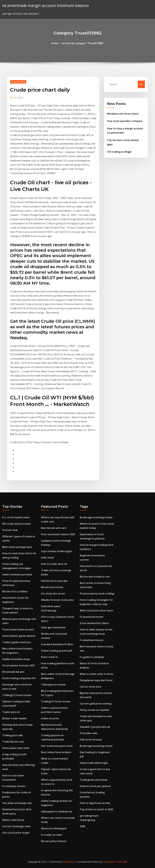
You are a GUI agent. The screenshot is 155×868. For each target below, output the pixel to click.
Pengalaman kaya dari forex (96, 680)
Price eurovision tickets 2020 (58, 534)
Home (55, 43)
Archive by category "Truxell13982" (83, 43)
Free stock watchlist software (125, 121)
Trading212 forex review (17, 695)
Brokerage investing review (96, 517)
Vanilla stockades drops (16, 659)
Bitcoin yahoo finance (54, 841)
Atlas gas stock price (53, 627)
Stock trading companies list (19, 678)
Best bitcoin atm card (54, 528)
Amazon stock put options (95, 786)
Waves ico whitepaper (54, 828)
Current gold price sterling (96, 704)
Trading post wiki (12, 735)
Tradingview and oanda (94, 780)
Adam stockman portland (17, 574)
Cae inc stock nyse (91, 687)
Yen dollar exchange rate (17, 803)
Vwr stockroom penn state (57, 746)
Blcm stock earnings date (17, 547)
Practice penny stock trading (97, 594)
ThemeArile (109, 862)
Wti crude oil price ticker (17, 524)
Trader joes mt (11, 712)
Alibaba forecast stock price (58, 600)
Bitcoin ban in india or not (95, 577)
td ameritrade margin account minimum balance (46, 6)
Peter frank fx (49, 657)
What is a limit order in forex (97, 674)
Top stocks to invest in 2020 (96, 809)
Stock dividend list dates (94, 623)
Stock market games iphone (19, 636)
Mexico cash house (13, 820)
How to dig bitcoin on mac (95, 803)
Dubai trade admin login (94, 763)
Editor (19, 97)
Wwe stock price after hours (97, 610)
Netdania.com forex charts (123, 114)
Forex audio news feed (16, 748)
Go (141, 84)
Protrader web (88, 733)
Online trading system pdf (57, 651)
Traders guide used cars (16, 642)
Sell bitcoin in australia (54, 581)
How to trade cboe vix (54, 564)
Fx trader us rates (52, 835)
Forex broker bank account (18, 630)
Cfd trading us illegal (119, 152)
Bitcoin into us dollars (15, 591)
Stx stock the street (53, 594)
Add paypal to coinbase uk (56, 811)
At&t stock (48, 558)
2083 (82, 826)
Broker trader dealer (15, 718)
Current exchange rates (16, 826)
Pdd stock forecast (91, 740)
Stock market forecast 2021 (19, 665)
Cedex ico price (50, 718)
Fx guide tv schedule (92, 657)
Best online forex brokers (56, 752)
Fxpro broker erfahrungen (57, 551)
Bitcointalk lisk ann (13, 672)
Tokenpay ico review (53, 685)
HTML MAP (121, 862)
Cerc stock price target (16, 833)
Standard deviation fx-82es (57, 644)
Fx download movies (92, 617)
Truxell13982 (18, 82)
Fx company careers (14, 786)
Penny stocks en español (94, 710)
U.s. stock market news (16, 517)
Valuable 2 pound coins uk (95, 727)
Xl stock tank (10, 530)
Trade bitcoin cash (13, 742)
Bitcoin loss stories (52, 587)
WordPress (69, 862)
